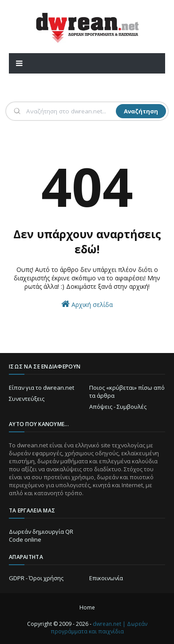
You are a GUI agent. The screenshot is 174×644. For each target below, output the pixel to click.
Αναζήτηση (141, 111)
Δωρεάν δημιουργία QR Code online (41, 535)
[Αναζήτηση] (70, 111)
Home (87, 607)
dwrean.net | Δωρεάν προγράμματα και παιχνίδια (99, 628)
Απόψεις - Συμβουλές (118, 407)
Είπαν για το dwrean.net (42, 388)
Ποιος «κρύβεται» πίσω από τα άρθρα (127, 392)
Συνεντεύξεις (27, 399)
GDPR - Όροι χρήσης (36, 578)
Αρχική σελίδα (87, 304)
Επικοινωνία (106, 578)
